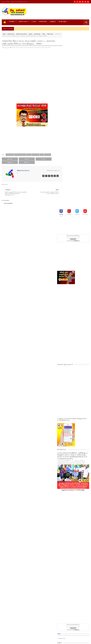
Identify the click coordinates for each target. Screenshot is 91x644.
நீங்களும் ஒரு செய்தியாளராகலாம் (19, 2)
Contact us (85, 636)
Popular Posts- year (85, 536)
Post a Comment (8, 200)
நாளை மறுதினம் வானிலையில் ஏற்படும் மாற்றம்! (77, 600)
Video (44, 34)
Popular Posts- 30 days (76, 536)
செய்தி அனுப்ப (63, 21)
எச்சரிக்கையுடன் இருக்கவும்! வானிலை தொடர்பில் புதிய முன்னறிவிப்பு (79, 592)
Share (19, 159)
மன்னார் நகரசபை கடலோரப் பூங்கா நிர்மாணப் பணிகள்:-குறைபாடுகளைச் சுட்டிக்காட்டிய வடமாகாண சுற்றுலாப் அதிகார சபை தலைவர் (76, 582)
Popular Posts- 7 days (67, 536)
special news (37, 34)
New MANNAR (73, 641)
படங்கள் (34, 21)
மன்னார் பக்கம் (23, 21)
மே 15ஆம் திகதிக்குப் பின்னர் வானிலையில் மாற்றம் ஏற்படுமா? (80, 572)
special (30, 34)
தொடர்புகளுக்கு (5, 2)
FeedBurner (79, 67)
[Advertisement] (14, 62)
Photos (5, 636)
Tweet (7, 159)
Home (4, 34)
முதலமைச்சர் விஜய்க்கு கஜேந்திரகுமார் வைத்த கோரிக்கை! (78, 608)
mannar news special (21, 34)
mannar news (11, 34)
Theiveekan (86, 641)
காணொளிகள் (43, 21)
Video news (50, 34)
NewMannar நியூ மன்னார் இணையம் (23, 641)
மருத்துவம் (53, 21)
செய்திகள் (12, 21)
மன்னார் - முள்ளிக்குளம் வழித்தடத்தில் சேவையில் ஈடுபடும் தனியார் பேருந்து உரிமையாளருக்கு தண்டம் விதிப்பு (75, 563)
